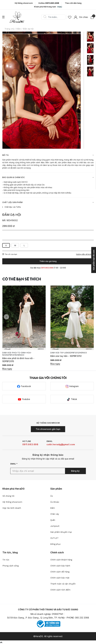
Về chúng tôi (8, 496)
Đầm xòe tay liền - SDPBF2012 (66, 356)
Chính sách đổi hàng (60, 572)
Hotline (49, 3)
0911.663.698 (30, 444)
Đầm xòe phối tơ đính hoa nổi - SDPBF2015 (18, 360)
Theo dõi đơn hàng (73, 3)
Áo (52, 496)
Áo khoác (55, 502)
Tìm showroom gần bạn (48, 429)
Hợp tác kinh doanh (12, 508)
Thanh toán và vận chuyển (63, 584)
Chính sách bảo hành (60, 566)
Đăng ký (75, 471)
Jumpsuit (55, 526)
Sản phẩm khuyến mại (61, 532)
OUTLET (54, 538)
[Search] (54, 17)
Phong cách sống (11, 566)
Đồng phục (55, 544)
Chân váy (55, 514)
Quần (53, 520)
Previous (6, 317)
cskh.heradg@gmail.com (61, 444)
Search (45, 17)
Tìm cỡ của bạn (10, 254)
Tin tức (6, 560)
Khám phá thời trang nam (48, 7)
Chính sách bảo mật (60, 578)
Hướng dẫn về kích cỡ (85, 254)
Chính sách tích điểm (60, 590)
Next (90, 317)
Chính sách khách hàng (61, 560)
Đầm (53, 508)
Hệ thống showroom (24, 3)
